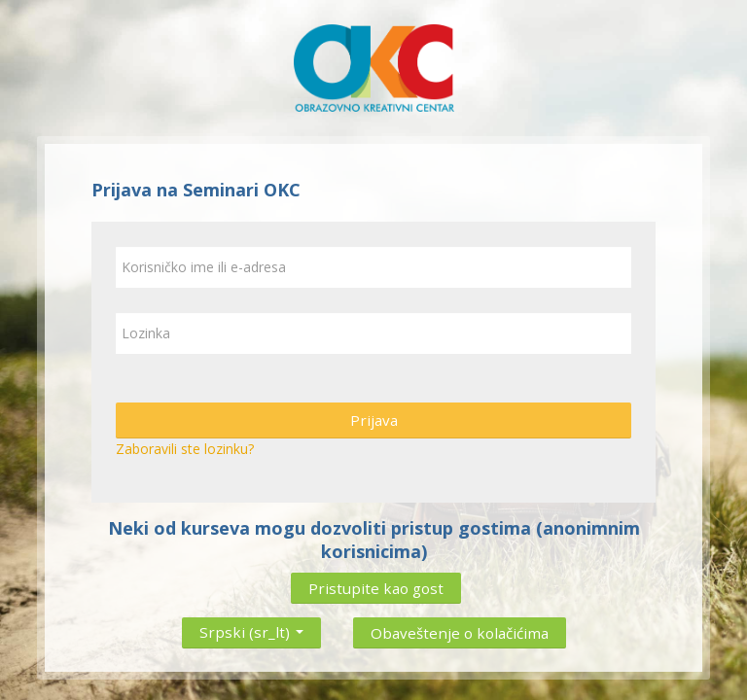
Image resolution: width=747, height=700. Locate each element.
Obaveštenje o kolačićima (460, 633)
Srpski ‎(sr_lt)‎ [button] (251, 628)
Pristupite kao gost (376, 588)
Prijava (374, 420)
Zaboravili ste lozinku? (185, 449)
